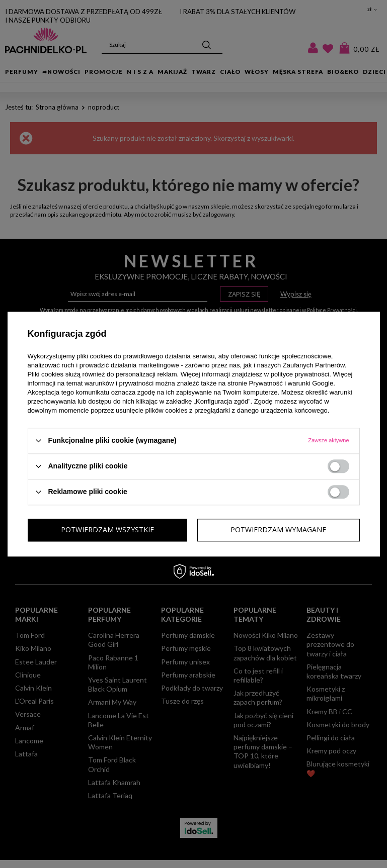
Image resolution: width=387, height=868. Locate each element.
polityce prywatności (300, 374)
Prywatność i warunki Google (291, 383)
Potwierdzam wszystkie (280, 529)
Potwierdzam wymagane (109, 529)
